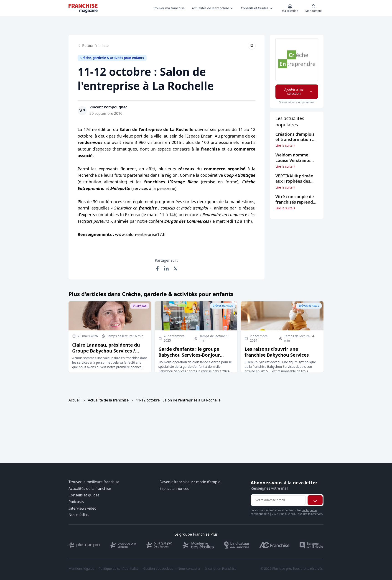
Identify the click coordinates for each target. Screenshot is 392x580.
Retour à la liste (93, 46)
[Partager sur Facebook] (157, 268)
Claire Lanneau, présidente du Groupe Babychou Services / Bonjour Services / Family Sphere (109, 351)
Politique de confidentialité (119, 569)
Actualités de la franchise (90, 489)
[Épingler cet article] (252, 46)
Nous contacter (189, 569)
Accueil (75, 400)
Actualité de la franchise (108, 400)
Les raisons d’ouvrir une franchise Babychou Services (277, 352)
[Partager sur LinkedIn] (166, 268)
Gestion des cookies (158, 569)
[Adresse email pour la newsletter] (279, 500)
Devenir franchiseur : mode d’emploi (191, 482)
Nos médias (79, 515)
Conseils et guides (84, 495)
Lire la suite (286, 146)
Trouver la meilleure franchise (94, 482)
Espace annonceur (175, 489)
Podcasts (76, 502)
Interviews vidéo (83, 508)
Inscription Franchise (221, 569)
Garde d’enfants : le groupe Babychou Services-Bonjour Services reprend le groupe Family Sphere (189, 358)
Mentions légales (81, 569)
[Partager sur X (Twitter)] (176, 268)
